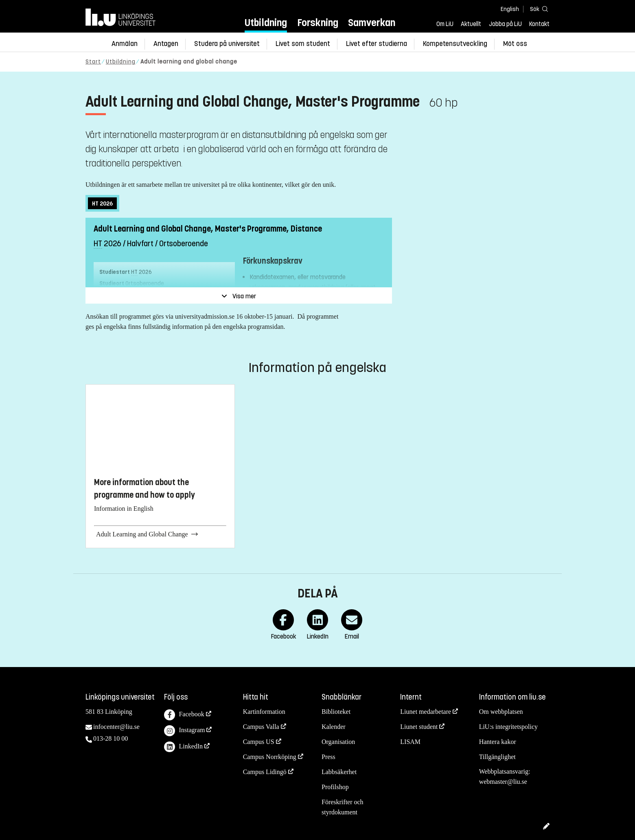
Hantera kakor (498, 742)
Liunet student (419, 727)
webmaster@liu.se (503, 782)
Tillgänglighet (497, 757)
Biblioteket (336, 712)
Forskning (318, 23)
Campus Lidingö (265, 772)
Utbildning (266, 23)
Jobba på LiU (505, 24)
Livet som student (303, 44)
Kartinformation (264, 712)
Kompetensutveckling (455, 44)
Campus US (259, 742)
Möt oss (515, 44)
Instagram (184, 731)
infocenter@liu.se (116, 727)
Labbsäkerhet (339, 772)
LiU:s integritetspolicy (508, 727)
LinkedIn (183, 747)
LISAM (410, 742)
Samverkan (372, 23)
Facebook (184, 715)
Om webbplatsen (501, 712)
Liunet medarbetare (426, 712)
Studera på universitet (227, 44)
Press (328, 757)
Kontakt (539, 24)
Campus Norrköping (270, 757)
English (510, 9)
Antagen (166, 44)
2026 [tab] (102, 204)
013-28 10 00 (111, 738)
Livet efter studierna (377, 44)
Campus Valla (261, 727)
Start (93, 62)
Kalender (334, 727)
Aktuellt (471, 24)
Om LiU (445, 24)
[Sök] (537, 9)
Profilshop (335, 787)
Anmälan (125, 44)
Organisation (338, 742)
